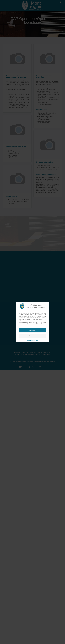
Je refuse (32, 336)
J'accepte (32, 330)
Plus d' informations (32, 340)
